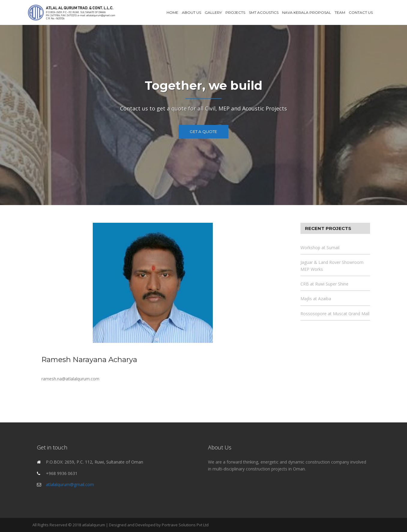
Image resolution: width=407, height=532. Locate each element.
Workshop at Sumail (320, 248)
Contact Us (361, 12)
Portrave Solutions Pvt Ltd (185, 525)
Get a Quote (203, 131)
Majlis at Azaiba (316, 299)
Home (172, 12)
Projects (235, 12)
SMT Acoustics (264, 12)
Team (340, 12)
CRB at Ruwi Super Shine (324, 284)
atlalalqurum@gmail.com (70, 484)
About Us (191, 12)
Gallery (213, 12)
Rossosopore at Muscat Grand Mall (335, 314)
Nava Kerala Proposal (307, 12)
